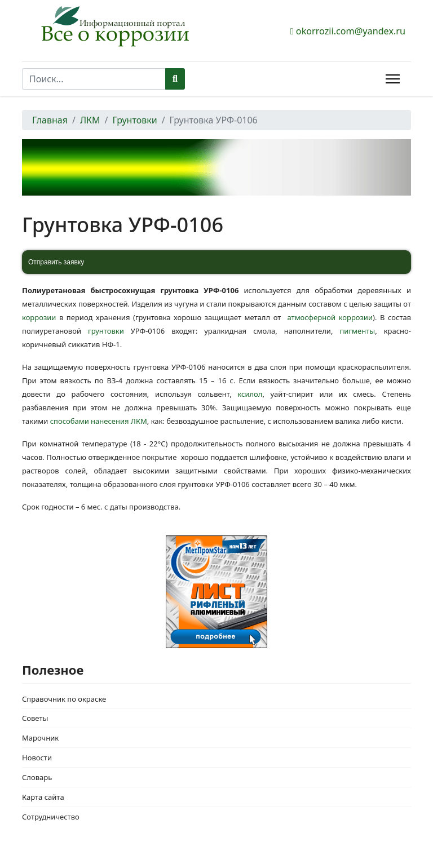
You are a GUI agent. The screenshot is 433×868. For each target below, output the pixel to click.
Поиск (175, 79)
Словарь (37, 777)
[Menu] (393, 79)
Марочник (40, 738)
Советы (35, 718)
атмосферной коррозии (330, 317)
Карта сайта (43, 797)
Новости (37, 758)
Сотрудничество (51, 817)
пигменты (354, 331)
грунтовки (106, 331)
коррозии (39, 317)
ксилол (250, 394)
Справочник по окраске (64, 699)
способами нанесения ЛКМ (99, 421)
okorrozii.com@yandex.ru (351, 31)
